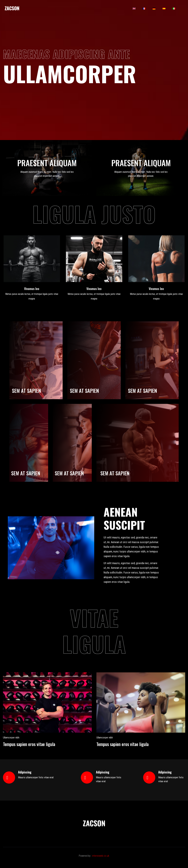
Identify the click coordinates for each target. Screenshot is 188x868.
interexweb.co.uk (101, 856)
